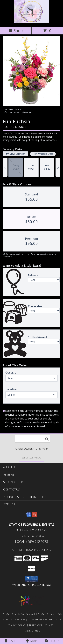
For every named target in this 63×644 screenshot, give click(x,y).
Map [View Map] (32, 641)
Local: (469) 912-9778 (32, 542)
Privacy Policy (17, 625)
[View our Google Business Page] (29, 516)
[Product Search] (32, 439)
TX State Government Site (45, 619)
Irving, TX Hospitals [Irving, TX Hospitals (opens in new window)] (49, 614)
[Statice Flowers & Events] (32, 22)
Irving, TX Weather (14, 619)
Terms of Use (32, 631)
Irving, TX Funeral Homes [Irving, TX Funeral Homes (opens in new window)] (17, 614)
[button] (32, 579)
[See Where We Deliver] (32, 458)
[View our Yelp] (35, 516)
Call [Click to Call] (10, 641)
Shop (16, 30)
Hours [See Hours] (53, 641)
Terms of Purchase (41, 625)
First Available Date (43, 154)
